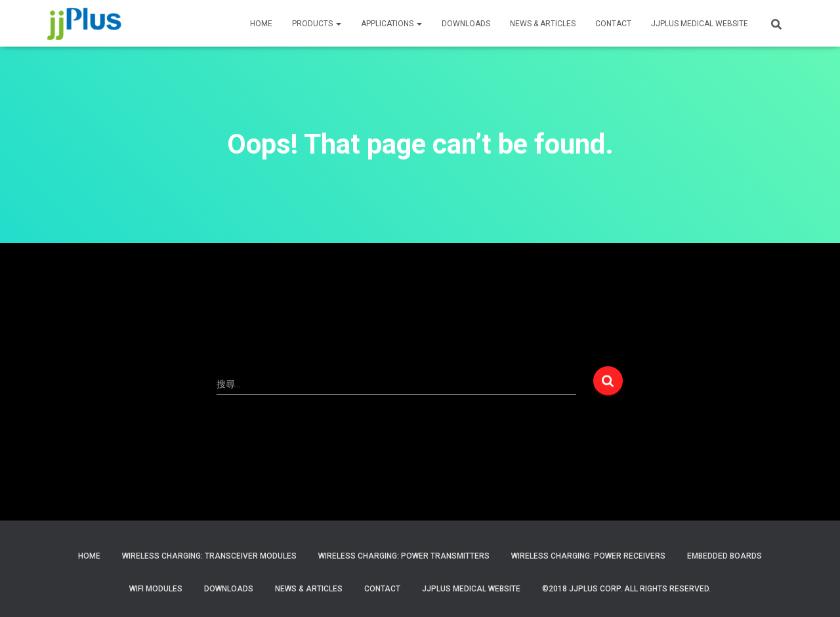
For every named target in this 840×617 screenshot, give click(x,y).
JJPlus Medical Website (471, 589)
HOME (261, 24)
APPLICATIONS (391, 24)
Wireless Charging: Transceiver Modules (209, 556)
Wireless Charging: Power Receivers (588, 556)
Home (89, 556)
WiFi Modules (156, 589)
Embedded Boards (724, 556)
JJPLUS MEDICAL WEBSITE (700, 24)
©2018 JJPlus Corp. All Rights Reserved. (626, 589)
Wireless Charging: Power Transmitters (404, 556)
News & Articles (543, 24)
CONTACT (613, 24)
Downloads (466, 24)
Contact (382, 589)
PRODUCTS (317, 24)
